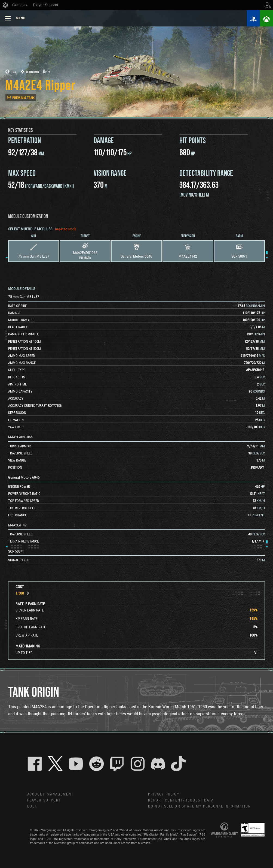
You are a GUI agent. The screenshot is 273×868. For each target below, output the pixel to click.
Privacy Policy (164, 795)
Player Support (44, 801)
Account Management (51, 795)
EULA (32, 807)
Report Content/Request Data (181, 801)
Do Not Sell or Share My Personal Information (200, 807)
